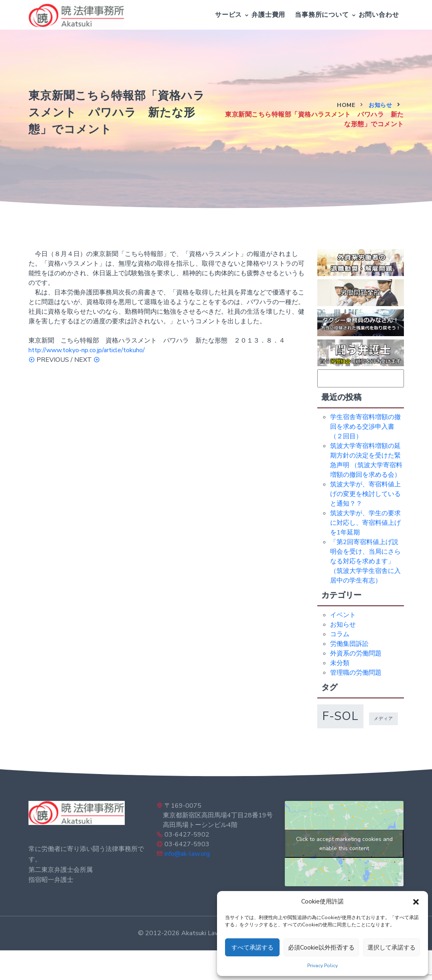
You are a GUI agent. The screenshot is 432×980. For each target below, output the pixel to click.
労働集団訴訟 (349, 644)
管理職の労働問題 (356, 673)
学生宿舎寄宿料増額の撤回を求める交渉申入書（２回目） (365, 427)
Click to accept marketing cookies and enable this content (344, 844)
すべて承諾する (253, 948)
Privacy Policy (322, 966)
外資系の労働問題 (356, 653)
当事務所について (322, 15)
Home (346, 105)
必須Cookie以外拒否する (321, 948)
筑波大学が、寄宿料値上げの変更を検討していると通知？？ (365, 494)
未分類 (340, 663)
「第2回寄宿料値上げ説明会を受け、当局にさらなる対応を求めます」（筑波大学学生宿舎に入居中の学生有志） (365, 561)
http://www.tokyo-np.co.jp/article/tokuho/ (87, 350)
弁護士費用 (268, 15)
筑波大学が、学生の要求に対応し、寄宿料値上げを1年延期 (365, 523)
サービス (228, 15)
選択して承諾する (391, 948)
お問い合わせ (379, 15)
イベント (343, 615)
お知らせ (380, 105)
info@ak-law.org (187, 854)
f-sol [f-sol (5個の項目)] (340, 716)
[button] (416, 901)
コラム (340, 634)
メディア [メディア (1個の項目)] (383, 719)
